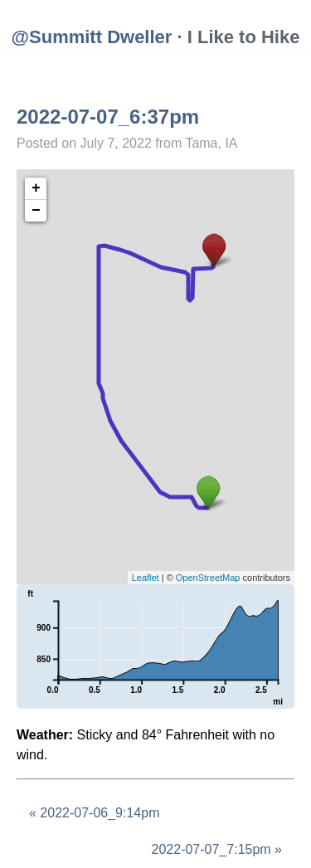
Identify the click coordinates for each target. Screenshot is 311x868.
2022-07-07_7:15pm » (217, 849)
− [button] (36, 211)
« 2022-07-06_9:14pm (94, 813)
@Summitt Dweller (92, 37)
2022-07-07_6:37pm (108, 117)
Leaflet (146, 578)
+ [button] (36, 188)
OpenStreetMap (208, 578)
